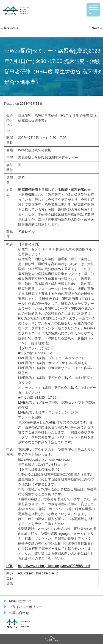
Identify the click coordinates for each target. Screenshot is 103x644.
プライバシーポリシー (26, 607)
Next (97, 28)
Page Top (51, 640)
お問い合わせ (19, 613)
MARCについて (20, 601)
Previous (9, 28)
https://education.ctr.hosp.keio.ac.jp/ (44, 459)
